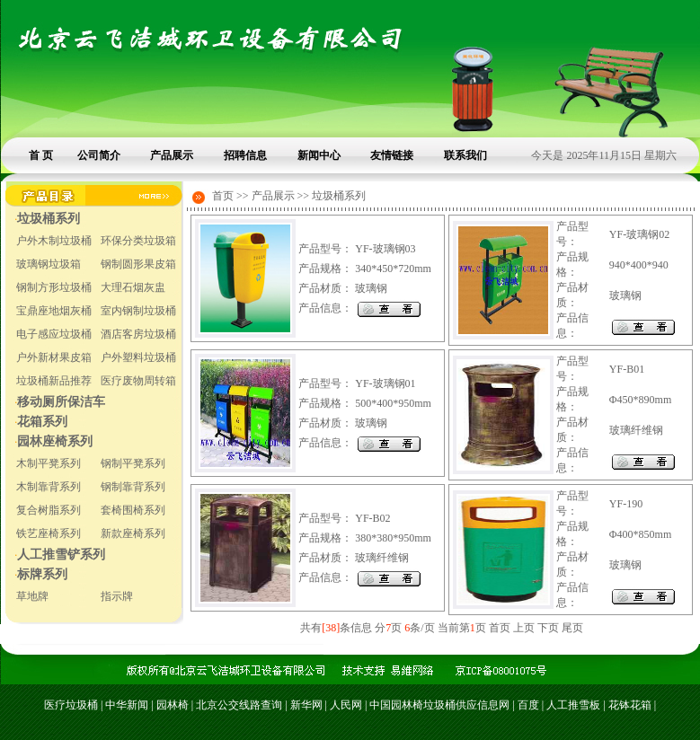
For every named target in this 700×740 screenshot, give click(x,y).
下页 (548, 628)
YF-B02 (372, 518)
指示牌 (117, 596)
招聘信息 (245, 155)
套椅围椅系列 (133, 510)
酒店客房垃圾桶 (138, 334)
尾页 (572, 628)
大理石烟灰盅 (133, 287)
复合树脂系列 (49, 510)
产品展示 (172, 155)
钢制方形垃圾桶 (54, 287)
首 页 (41, 155)
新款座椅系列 (133, 533)
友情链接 (392, 155)
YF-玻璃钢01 (385, 383)
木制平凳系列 (49, 463)
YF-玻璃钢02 (639, 234)
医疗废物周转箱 (138, 381)
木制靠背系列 (49, 487)
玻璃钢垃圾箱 (49, 264)
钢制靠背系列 (133, 487)
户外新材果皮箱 (54, 357)
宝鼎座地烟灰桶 (54, 311)
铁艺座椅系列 (49, 533)
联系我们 (465, 155)
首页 (500, 628)
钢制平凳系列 (133, 463)
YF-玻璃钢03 (385, 249)
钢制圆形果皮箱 (138, 264)
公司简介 (99, 155)
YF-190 (626, 504)
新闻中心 (319, 155)
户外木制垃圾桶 (54, 241)
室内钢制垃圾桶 (138, 311)
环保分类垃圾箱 (138, 241)
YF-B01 (627, 369)
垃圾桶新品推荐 (54, 381)
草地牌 (32, 596)
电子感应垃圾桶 (54, 334)
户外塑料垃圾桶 (138, 357)
